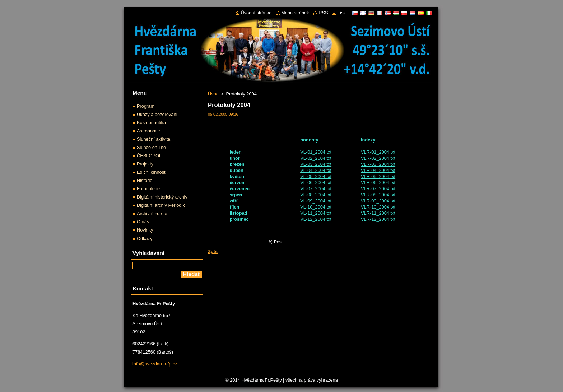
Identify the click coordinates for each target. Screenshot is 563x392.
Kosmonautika (151, 123)
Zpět (213, 251)
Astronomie (148, 131)
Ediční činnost (151, 172)
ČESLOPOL (149, 156)
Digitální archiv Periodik (161, 205)
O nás (143, 222)
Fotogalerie (148, 189)
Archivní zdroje (152, 213)
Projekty (145, 164)
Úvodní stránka (256, 13)
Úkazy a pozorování (157, 114)
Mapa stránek (295, 13)
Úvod (213, 94)
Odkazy (145, 239)
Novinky (145, 230)
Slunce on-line (151, 147)
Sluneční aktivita (153, 139)
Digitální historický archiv (162, 197)
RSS (323, 13)
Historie (145, 180)
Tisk (342, 13)
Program (146, 106)
